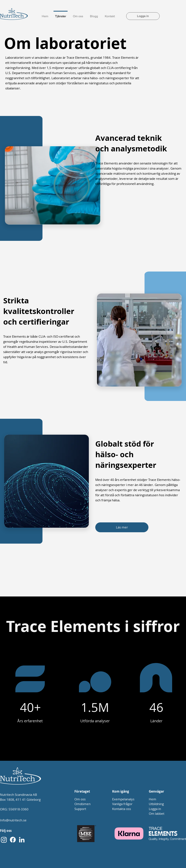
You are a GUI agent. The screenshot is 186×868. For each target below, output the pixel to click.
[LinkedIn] (22, 840)
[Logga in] (143, 16)
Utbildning (156, 804)
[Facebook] (13, 840)
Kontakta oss (122, 809)
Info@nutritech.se (13, 820)
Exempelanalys (123, 799)
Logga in (155, 809)
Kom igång (121, 791)
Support (80, 809)
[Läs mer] (122, 527)
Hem (153, 799)
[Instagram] (4, 840)
